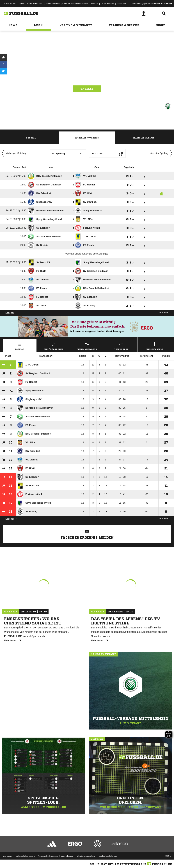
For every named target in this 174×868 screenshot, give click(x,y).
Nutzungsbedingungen (48, 856)
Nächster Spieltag (162, 153)
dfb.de (22, 4)
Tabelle (87, 89)
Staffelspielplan (143, 138)
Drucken (165, 313)
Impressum (8, 856)
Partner (95, 4)
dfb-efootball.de (53, 4)
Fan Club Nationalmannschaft (75, 4)
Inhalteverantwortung (86, 856)
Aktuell (31, 138)
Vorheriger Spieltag (13, 153)
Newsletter (121, 4)
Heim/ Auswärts (87, 346)
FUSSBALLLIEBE (35, 4)
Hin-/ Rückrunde (53, 346)
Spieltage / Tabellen (87, 138)
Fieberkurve (121, 346)
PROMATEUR (10, 4)
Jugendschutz (67, 856)
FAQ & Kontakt (107, 4)
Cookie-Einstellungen (108, 856)
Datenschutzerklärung (25, 856)
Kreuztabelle (154, 346)
